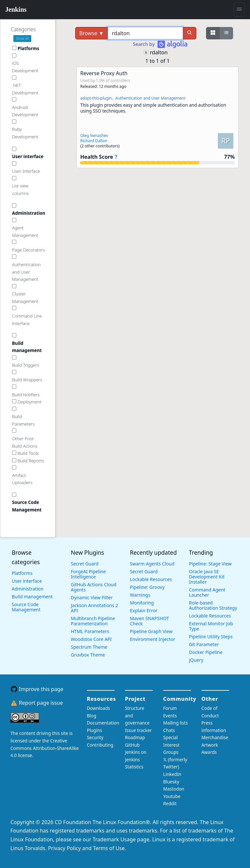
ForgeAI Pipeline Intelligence (89, 574)
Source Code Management (26, 607)
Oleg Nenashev (94, 136)
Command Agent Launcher (207, 592)
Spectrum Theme (89, 647)
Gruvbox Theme (88, 655)
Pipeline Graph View (151, 631)
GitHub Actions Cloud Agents (94, 587)
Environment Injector (153, 639)
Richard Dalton (94, 141)
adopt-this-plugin (96, 98)
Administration (28, 589)
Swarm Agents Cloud (152, 564)
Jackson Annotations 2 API (95, 608)
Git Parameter (204, 644)
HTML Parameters (90, 631)
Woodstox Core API (91, 639)
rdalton (159, 52)
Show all (22, 38)
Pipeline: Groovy (147, 587)
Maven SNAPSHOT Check (149, 621)
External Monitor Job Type (211, 626)
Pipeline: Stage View (210, 564)
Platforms (22, 573)
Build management (32, 597)
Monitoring (142, 603)
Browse (92, 33)
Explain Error (144, 610)
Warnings (140, 595)
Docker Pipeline (206, 652)
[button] (158, 117)
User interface (27, 581)
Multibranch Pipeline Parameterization (93, 621)
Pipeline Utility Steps (211, 637)
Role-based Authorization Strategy (213, 605)
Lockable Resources (151, 579)
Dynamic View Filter (92, 597)
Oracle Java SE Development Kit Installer (207, 577)
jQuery (196, 660)
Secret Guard (85, 564)
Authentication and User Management (150, 98)
